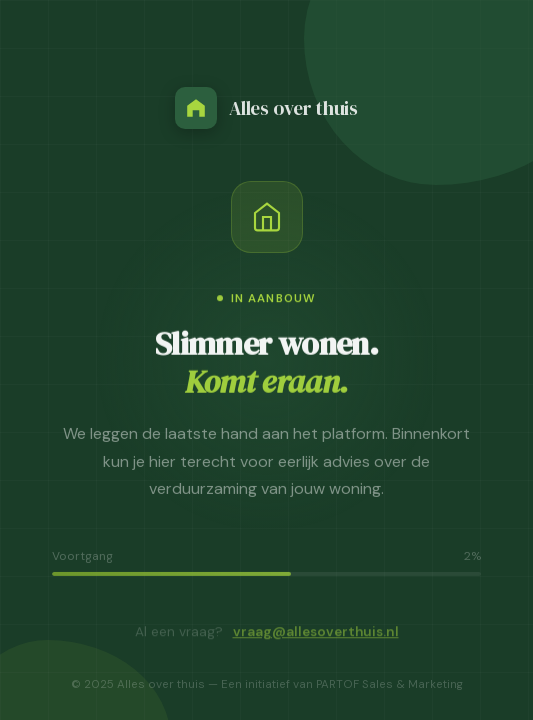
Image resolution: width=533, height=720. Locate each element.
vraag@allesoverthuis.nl (316, 635)
